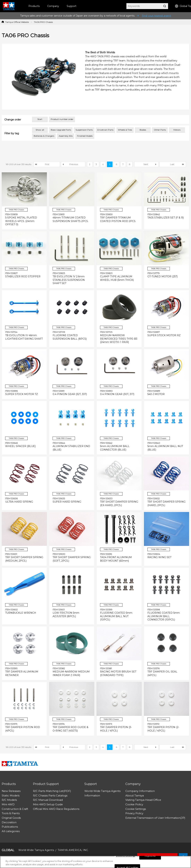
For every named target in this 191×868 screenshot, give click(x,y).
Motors (177, 130)
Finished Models (85, 136)
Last (172, 164)
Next (146, 164)
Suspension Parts (84, 130)
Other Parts (160, 130)
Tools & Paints (11, 813)
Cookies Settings (125, 856)
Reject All (150, 856)
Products (34, 6)
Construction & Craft (15, 809)
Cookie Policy (134, 804)
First (47, 164)
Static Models (11, 795)
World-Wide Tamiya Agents (102, 791)
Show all (40, 130)
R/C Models (9, 800)
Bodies (143, 130)
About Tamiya (135, 795)
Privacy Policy (134, 813)
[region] (95, 862)
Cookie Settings (136, 809)
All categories (11, 831)
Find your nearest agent (156, 16)
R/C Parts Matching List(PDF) (52, 791)
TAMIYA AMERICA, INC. (73, 850)
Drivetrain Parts (105, 130)
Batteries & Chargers (44, 136)
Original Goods (11, 818)
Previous (74, 164)
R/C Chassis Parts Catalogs (50, 795)
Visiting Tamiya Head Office (143, 800)
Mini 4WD (8, 804)
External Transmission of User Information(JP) (155, 818)
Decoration (9, 822)
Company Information (140, 791)
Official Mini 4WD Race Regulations (56, 809)
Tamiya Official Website (17, 22)
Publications (10, 827)
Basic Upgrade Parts (61, 130)
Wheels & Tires (125, 130)
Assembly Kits (66, 136)
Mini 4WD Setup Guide (48, 804)
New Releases (11, 791)
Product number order (62, 119)
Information (92, 795)
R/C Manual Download (48, 800)
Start (40, 119)
